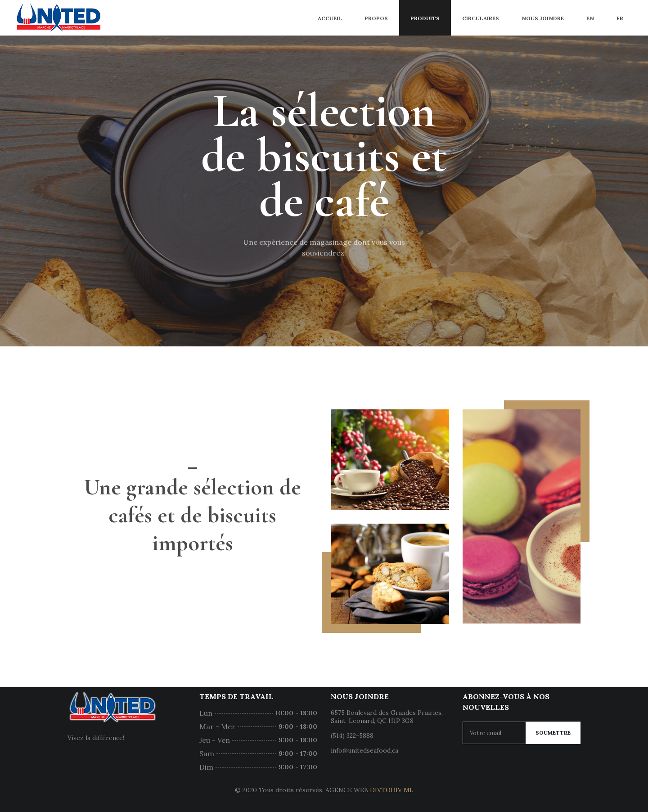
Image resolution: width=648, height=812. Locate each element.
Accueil (330, 18)
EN (590, 18)
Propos (376, 18)
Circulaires (481, 18)
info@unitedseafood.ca (364, 750)
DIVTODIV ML (392, 790)
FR (620, 18)
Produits (425, 18)
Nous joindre (543, 18)
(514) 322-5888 (352, 736)
